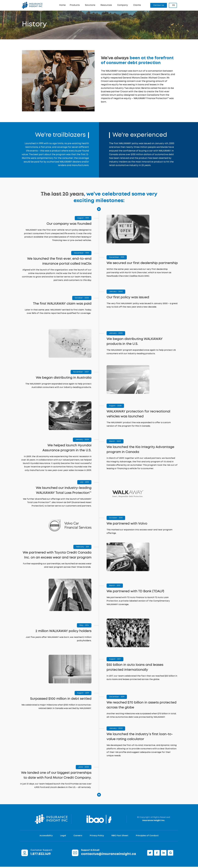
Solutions (91, 5)
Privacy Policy (97, 837)
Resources (107, 5)
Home (62, 5)
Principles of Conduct (147, 837)
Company (123, 5)
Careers (78, 837)
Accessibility (46, 837)
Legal (63, 837)
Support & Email (90, 852)
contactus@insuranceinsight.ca (109, 855)
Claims (137, 5)
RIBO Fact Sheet (120, 837)
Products (75, 5)
